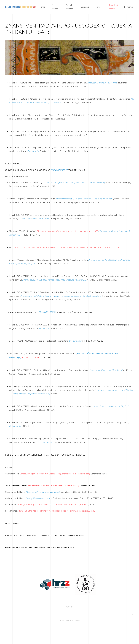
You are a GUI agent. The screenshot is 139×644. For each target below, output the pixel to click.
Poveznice (129, 7)
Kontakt (69, 607)
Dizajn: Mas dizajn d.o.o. (70, 621)
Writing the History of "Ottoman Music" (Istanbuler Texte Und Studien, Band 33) (53, 504)
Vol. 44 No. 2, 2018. (31, 358)
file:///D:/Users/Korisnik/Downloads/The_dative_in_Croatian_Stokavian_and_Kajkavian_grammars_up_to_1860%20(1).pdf (66, 247)
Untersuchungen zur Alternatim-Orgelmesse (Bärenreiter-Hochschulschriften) (55, 474)
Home (42, 7)
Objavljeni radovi (113, 7)
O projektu (55, 7)
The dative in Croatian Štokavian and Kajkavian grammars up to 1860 (68, 231)
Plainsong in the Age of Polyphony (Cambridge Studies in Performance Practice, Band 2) (57, 511)
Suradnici (85, 7)
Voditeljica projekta (70, 7)
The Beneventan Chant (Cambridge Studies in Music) (54, 486)
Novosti (99, 7)
